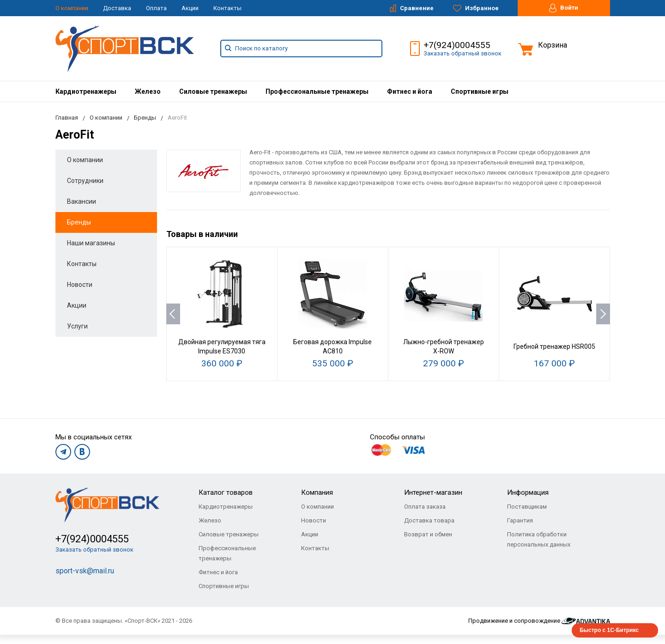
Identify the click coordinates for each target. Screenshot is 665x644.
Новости (80, 285)
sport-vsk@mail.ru (85, 571)
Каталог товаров (226, 492)
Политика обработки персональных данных (539, 539)
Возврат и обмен (428, 534)
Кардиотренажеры (86, 91)
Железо (148, 91)
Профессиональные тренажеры (317, 91)
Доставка (117, 8)
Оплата (156, 8)
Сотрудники (85, 181)
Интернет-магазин (433, 492)
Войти (564, 8)
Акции (190, 8)
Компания (317, 492)
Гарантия (520, 520)
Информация (528, 492)
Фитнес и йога (410, 91)
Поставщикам (527, 507)
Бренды (79, 222)
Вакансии (82, 201)
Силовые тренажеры (213, 91)
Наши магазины (91, 243)
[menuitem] (86, 91)
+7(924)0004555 (457, 45)
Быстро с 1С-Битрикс (609, 630)
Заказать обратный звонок (462, 53)
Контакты (227, 8)
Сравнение (412, 8)
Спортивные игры (480, 91)
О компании (72, 8)
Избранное (476, 8)
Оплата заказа (425, 507)
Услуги (77, 326)
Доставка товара (429, 520)
